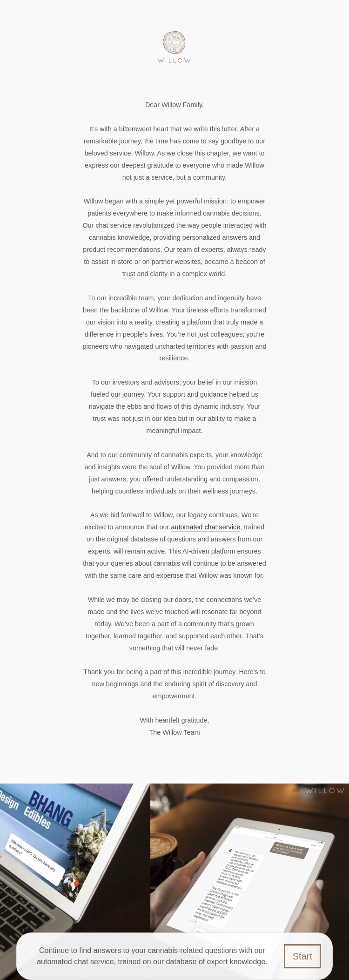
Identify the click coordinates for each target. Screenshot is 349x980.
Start (302, 956)
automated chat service (205, 527)
